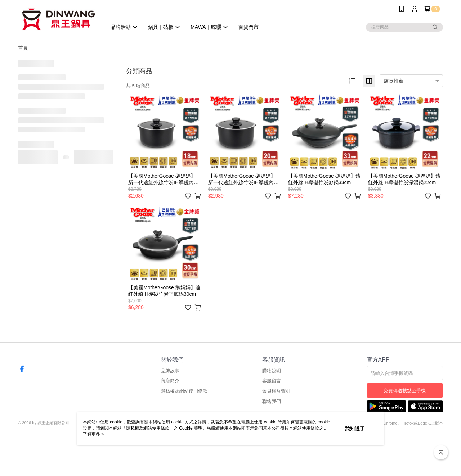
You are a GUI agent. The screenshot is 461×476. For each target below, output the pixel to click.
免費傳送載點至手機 (405, 391)
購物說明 (272, 371)
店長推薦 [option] (394, 81)
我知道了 (355, 429)
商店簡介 (170, 381)
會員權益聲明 (276, 391)
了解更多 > (93, 434)
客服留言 (272, 381)
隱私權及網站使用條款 (184, 391)
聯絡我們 (272, 401)
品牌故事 (170, 371)
